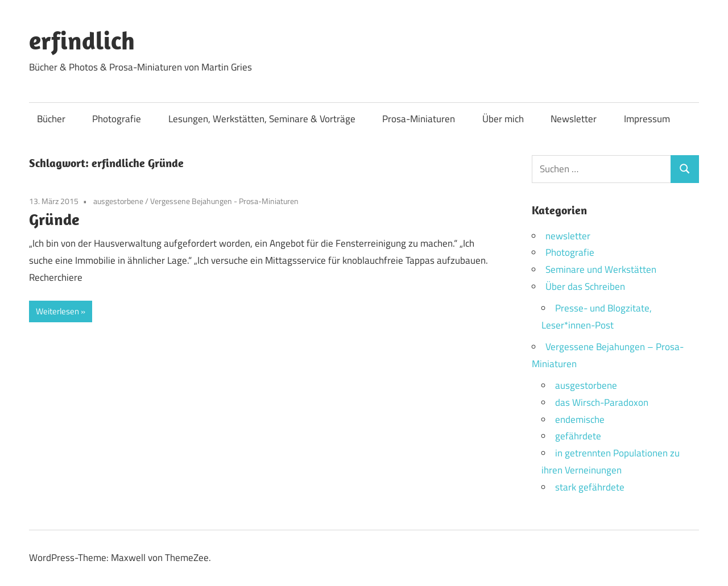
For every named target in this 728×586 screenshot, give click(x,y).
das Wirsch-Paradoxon (602, 402)
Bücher (51, 119)
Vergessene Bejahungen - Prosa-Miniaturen (224, 201)
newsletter (568, 236)
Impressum (647, 119)
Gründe (54, 219)
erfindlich (82, 40)
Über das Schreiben (585, 286)
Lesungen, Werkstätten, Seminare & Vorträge (262, 119)
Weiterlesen (57, 311)
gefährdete (578, 436)
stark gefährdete (590, 487)
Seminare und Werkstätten (601, 269)
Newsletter (574, 119)
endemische (580, 419)
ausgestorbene (118, 201)
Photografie (117, 119)
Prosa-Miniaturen (419, 119)
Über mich (503, 119)
